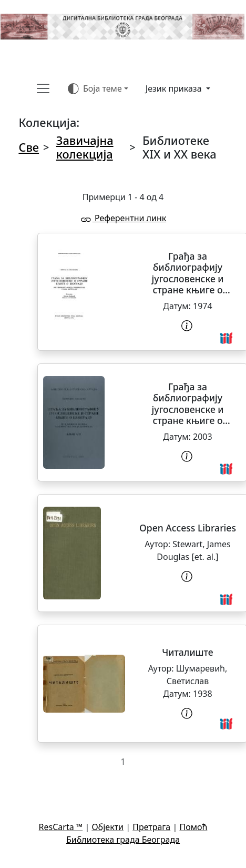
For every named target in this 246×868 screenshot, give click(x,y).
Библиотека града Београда (123, 840)
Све (29, 147)
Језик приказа (175, 88)
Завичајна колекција (85, 147)
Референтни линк (123, 218)
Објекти (107, 827)
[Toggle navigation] (43, 88)
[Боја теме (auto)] (98, 88)
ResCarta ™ (61, 827)
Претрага (151, 827)
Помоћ (193, 827)
